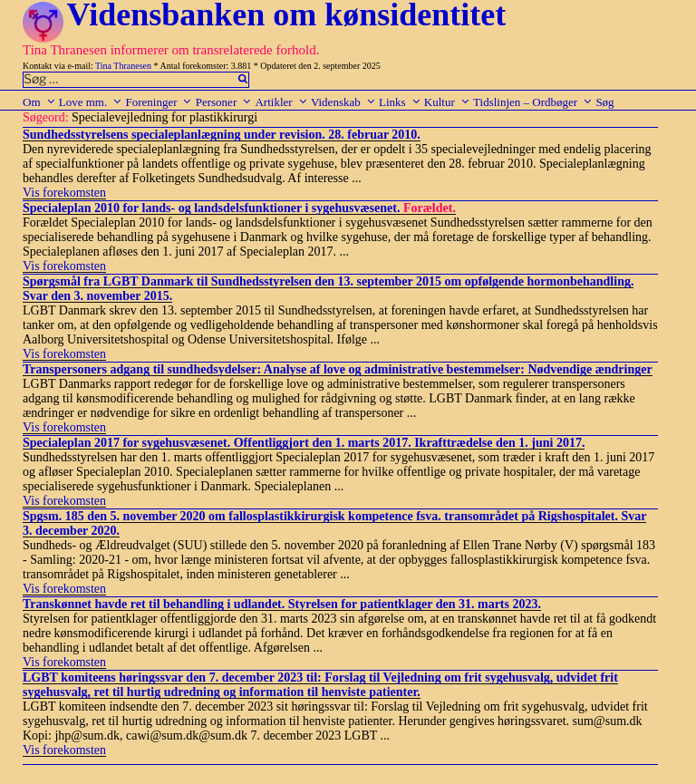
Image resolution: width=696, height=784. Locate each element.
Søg (604, 102)
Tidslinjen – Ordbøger (533, 102)
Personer (224, 102)
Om (39, 102)
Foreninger (159, 102)
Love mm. (91, 102)
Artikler (281, 102)
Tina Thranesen (123, 66)
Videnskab (343, 102)
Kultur (447, 102)
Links (400, 102)
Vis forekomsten (64, 193)
